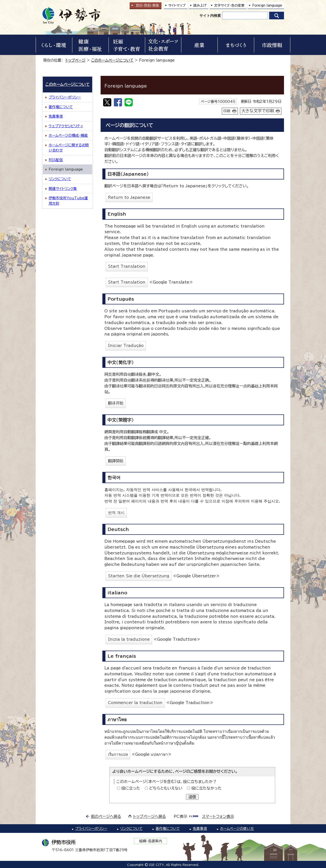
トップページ (76, 60)
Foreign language (267, 5)
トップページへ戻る (150, 816)
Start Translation (127, 266)
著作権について (61, 107)
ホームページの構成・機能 (68, 135)
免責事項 (56, 116)
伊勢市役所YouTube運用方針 (68, 201)
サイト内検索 (210, 16)
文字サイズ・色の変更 (229, 5)
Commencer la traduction (135, 703)
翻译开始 (116, 403)
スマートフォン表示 (218, 816)
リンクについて (60, 179)
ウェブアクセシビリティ (66, 126)
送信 (192, 797)
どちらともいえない (166, 788)
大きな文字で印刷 (258, 111)
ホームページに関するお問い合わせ (69, 148)
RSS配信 (56, 160)
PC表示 (180, 816)
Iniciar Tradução (126, 346)
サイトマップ (177, 5)
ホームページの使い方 (237, 829)
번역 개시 (116, 513)
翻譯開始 (116, 461)
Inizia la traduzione (129, 639)
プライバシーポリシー (65, 97)
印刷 (227, 111)
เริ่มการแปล (118, 754)
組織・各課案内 (151, 841)
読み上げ (200, 5)
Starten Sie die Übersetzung (139, 576)
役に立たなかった (206, 788)
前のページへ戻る (106, 816)
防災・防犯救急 (147, 5)
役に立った (131, 788)
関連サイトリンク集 (63, 189)
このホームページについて (112, 60)
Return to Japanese (129, 197)
